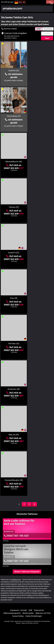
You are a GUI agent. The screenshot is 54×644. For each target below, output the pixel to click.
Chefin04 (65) (13, 71)
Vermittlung (48, 29)
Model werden (28, 613)
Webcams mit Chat (43, 613)
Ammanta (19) (13, 344)
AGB (30, 610)
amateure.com (16, 580)
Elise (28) (41, 162)
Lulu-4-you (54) (41, 298)
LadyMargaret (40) (13, 298)
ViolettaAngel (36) (41, 435)
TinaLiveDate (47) (41, 71)
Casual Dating (18, 616)
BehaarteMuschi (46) (13, 116)
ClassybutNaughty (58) (41, 253)
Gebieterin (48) (41, 344)
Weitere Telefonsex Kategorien (27, 572)
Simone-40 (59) (41, 480)
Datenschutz (39, 610)
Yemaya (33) (41, 116)
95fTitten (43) (13, 207)
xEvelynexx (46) (41, 207)
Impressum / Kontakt (18, 610)
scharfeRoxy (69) (13, 435)
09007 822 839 (13, 123)
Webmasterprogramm (12, 613)
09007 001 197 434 (17, 561)
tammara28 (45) (13, 480)
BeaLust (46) (13, 253)
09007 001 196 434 (17, 536)
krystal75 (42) (13, 162)
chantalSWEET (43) (41, 389)
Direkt (39, 29)
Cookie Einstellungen (34, 616)
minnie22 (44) (13, 389)
